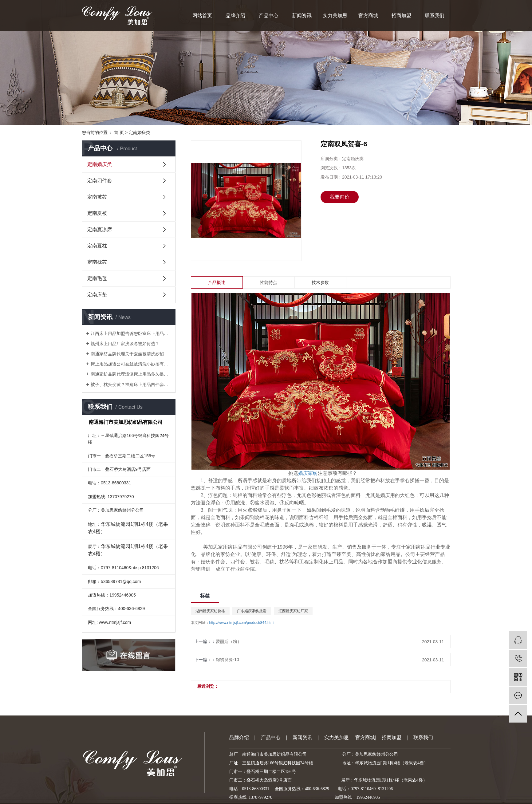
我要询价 (340, 197)
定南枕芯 (97, 262)
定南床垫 (97, 295)
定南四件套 (100, 181)
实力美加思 (335, 16)
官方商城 (368, 16)
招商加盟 (401, 16)
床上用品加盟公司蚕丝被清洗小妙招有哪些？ (131, 364)
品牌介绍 (235, 16)
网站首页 (202, 16)
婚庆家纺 (308, 473)
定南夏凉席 (100, 229)
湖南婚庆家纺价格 (210, 611)
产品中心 (269, 16)
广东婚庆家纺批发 (252, 611)
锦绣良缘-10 (227, 660)
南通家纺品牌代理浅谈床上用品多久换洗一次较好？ (131, 374)
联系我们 (435, 16)
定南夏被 (97, 213)
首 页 (119, 132)
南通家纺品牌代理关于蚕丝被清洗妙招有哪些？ (131, 354)
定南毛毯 (97, 278)
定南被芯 (97, 197)
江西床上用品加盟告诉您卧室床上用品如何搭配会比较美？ (131, 333)
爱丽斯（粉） (229, 641)
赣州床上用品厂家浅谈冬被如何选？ (125, 344)
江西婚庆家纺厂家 (293, 611)
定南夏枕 (97, 246)
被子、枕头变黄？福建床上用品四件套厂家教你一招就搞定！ (131, 384)
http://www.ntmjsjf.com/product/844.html (242, 623)
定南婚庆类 (140, 132)
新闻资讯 (302, 16)
